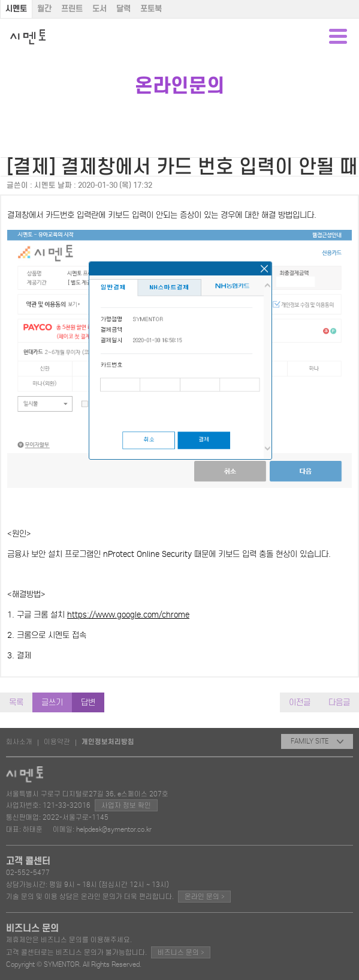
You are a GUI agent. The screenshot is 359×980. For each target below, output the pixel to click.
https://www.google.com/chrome (128, 615)
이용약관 (57, 742)
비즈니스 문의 (181, 952)
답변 (88, 702)
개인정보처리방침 (108, 742)
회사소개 (19, 742)
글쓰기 (52, 702)
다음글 (339, 702)
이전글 (300, 702)
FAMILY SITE (317, 741)
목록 (16, 702)
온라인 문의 (204, 896)
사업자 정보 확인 (126, 805)
